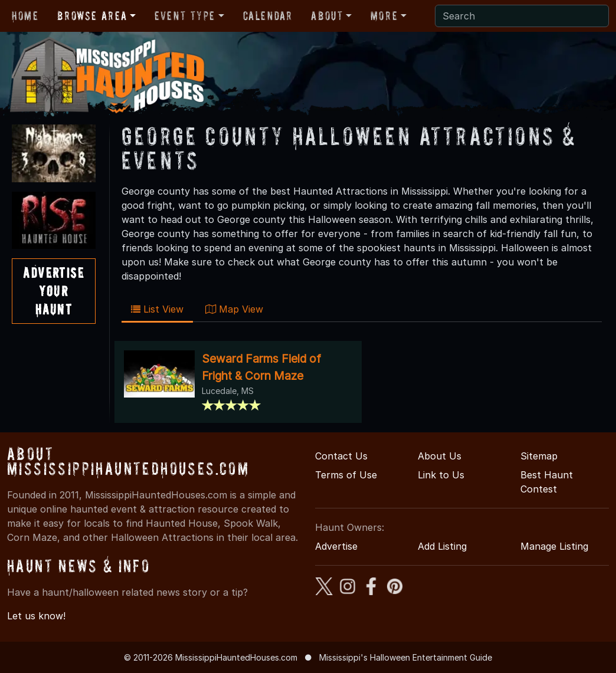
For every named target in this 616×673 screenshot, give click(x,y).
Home (25, 16)
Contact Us (341, 456)
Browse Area (92, 16)
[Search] (522, 16)
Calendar (268, 16)
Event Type (185, 16)
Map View (234, 309)
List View (157, 309)
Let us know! (36, 616)
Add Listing (442, 546)
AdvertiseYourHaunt (53, 291)
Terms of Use (346, 475)
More (384, 16)
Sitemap (539, 456)
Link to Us (441, 475)
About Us (440, 456)
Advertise (336, 546)
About (327, 16)
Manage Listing (554, 546)
